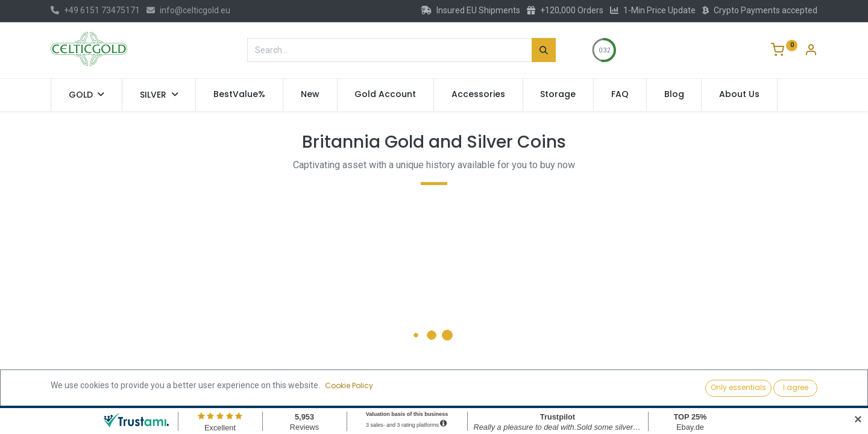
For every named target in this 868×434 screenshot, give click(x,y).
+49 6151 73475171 (95, 10)
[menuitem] (239, 95)
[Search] (544, 50)
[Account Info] (811, 51)
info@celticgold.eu (188, 10)
